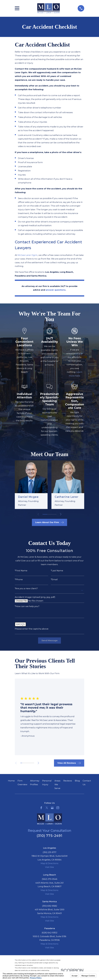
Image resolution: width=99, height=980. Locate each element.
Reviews (68, 781)
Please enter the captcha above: (32, 629)
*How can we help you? (27, 606)
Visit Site (49, 867)
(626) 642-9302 (49, 933)
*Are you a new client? (26, 588)
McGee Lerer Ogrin (28, 255)
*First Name (21, 571)
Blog (77, 781)
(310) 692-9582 (50, 906)
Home (11, 781)
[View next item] (61, 514)
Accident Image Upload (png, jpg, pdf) (35, 597)
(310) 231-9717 (49, 852)
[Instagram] (58, 808)
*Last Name (57, 571)
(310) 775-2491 (49, 836)
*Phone (19, 580)
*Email (54, 580)
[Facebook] (41, 808)
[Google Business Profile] (52, 808)
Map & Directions (49, 863)
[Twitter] (47, 808)
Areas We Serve (57, 784)
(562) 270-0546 (50, 879)
